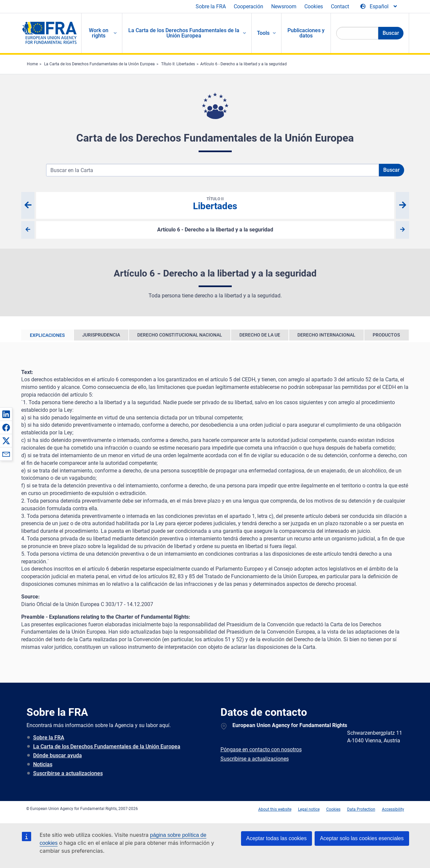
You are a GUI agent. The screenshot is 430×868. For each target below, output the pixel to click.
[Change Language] (379, 7)
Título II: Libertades (178, 64)
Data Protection (361, 809)
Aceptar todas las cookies (276, 838)
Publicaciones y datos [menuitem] (306, 33)
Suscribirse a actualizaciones (68, 773)
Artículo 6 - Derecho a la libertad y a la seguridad (244, 64)
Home (32, 64)
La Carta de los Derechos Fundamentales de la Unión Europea (99, 64)
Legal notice (309, 809)
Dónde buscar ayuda (58, 755)
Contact (340, 6)
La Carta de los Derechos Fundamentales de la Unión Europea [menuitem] (184, 33)
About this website (275, 809)
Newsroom (284, 6)
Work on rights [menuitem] (99, 33)
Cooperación (248, 6)
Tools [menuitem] (263, 33)
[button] (6, 414)
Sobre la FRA (211, 6)
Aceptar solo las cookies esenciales (362, 838)
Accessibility (393, 809)
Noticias (43, 764)
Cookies (314, 6)
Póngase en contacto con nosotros (261, 749)
